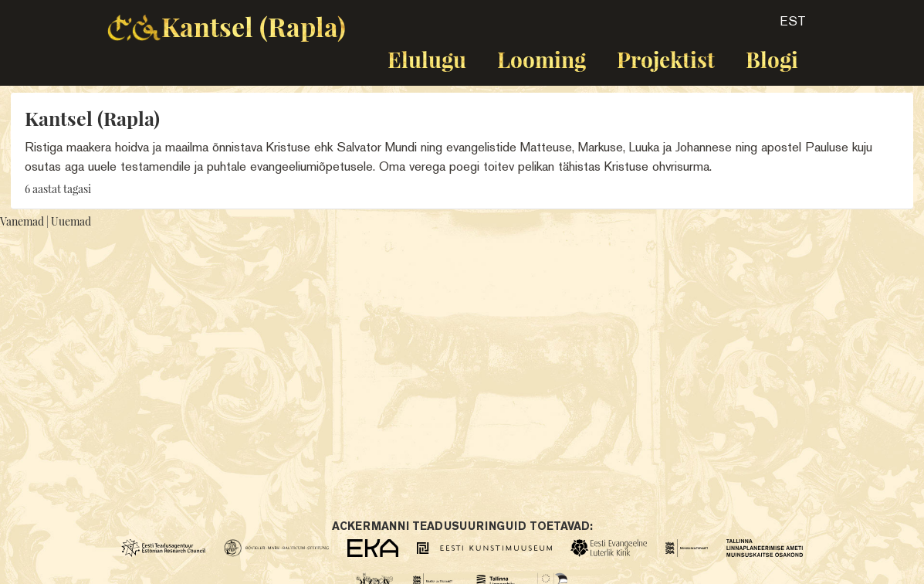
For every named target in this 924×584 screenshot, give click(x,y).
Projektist (666, 59)
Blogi (772, 59)
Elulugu (427, 59)
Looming (542, 59)
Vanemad (22, 221)
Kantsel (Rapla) (254, 26)
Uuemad (71, 221)
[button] (779, 26)
